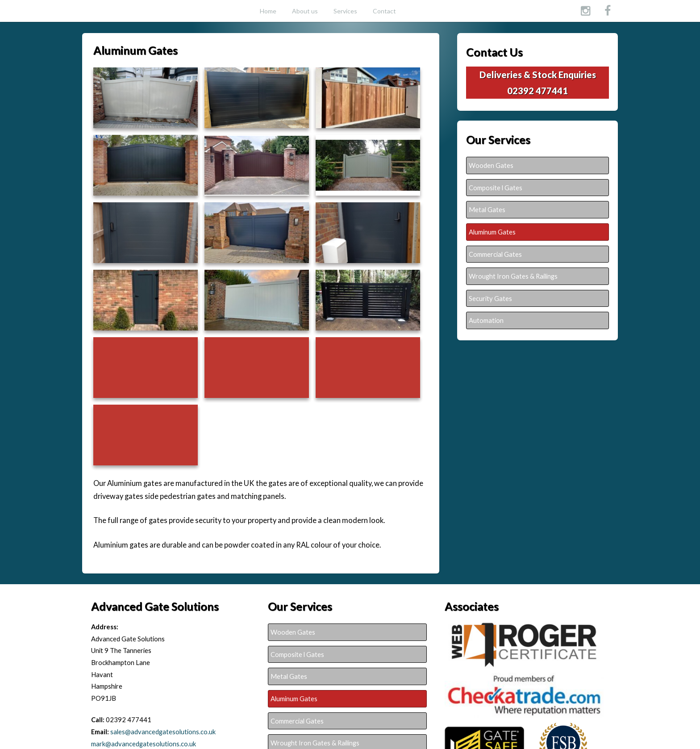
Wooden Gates (491, 165)
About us (305, 11)
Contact (384, 11)
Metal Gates (487, 209)
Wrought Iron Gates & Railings (513, 276)
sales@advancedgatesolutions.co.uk (163, 732)
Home (268, 11)
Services (345, 11)
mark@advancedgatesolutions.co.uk (144, 744)
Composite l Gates (496, 188)
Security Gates (490, 298)
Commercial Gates (495, 254)
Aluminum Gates (492, 232)
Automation (486, 320)
